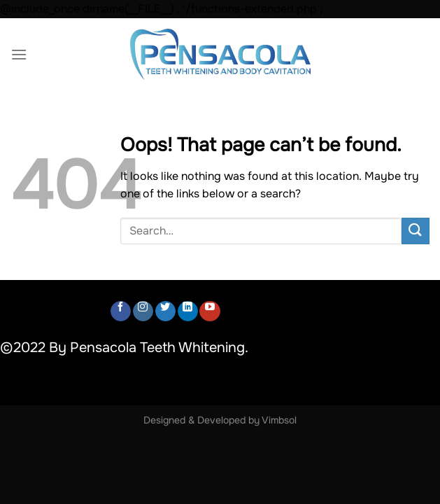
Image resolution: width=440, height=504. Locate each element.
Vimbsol (279, 420)
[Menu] (19, 54)
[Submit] (416, 231)
